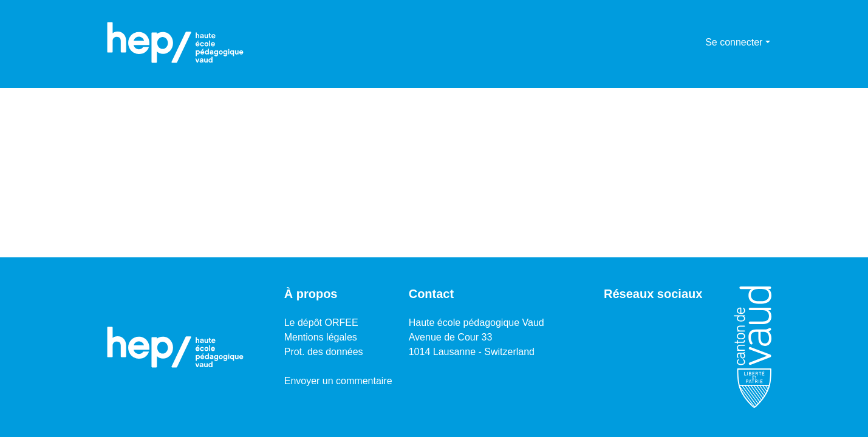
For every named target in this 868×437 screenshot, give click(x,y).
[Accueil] (176, 42)
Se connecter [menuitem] (734, 42)
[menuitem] (694, 42)
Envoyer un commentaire (338, 381)
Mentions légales (321, 337)
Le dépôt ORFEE (321, 323)
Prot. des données (324, 352)
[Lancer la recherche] (676, 42)
